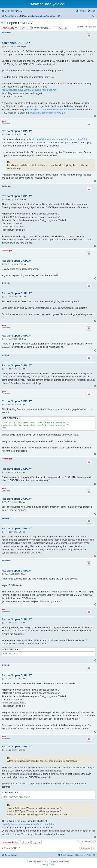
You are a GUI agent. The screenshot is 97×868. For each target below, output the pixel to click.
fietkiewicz (6, 33)
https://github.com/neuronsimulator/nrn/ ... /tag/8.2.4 (61, 139)
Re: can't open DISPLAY (17, 131)
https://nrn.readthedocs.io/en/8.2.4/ (48, 113)
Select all (14, 418)
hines (4, 121)
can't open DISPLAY (17, 23)
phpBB (39, 861)
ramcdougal (7, 251)
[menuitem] (19, 11)
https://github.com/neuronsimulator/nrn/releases (51, 109)
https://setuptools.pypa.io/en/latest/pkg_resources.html (29, 90)
